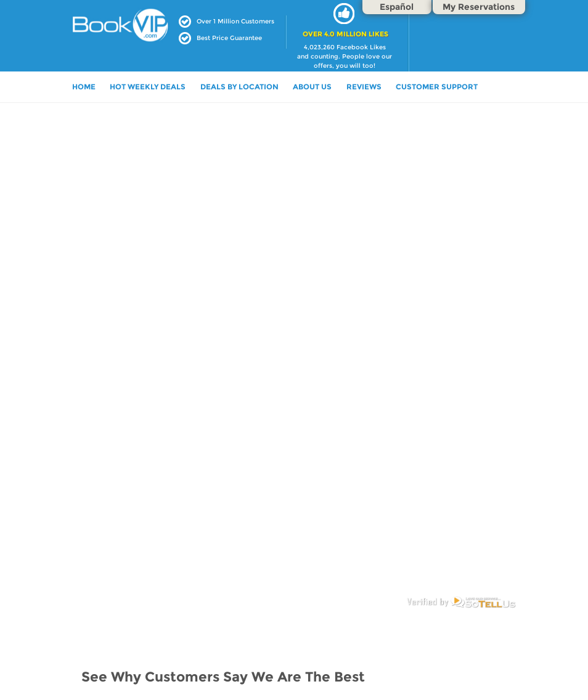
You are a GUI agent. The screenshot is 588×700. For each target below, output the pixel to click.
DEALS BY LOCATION (239, 87)
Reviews (364, 87)
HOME (84, 87)
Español (397, 7)
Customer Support (437, 87)
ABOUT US (312, 87)
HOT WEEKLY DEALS (148, 87)
